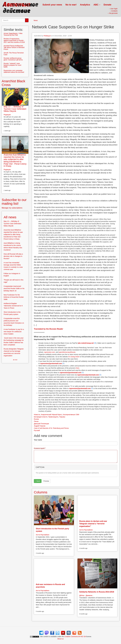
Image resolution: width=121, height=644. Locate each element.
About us (60, 639)
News (36, 20)
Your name (38, 440)
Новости (37, 415)
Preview (46, 481)
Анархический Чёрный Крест (51, 415)
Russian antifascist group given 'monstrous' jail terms (13, 59)
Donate (107, 5)
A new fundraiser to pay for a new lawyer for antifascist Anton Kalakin (14, 332)
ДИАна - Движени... (86, 595)
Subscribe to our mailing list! (14, 202)
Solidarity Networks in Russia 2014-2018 (97, 592)
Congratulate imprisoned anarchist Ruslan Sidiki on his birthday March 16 (14, 288)
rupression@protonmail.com (51, 363)
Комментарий (40, 448)
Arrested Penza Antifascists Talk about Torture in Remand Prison (14, 47)
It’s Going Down (74, 357)
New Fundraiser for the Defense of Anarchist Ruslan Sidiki (14, 297)
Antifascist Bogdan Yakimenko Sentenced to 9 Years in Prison (13, 306)
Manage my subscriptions (12, 208)
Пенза (36, 421)
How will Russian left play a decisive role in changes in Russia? (13, 256)
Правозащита (53, 417)
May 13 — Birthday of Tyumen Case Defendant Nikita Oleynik (15, 109)
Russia (36, 419)
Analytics (85, 5)
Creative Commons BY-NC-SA (75, 637)
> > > (15, 360)
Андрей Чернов (40, 426)
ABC (97, 5)
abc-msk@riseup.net (86, 343)
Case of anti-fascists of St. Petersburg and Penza (51, 428)
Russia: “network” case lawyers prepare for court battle (12, 65)
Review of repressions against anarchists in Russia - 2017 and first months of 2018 (14, 40)
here (78, 368)
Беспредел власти (41, 417)
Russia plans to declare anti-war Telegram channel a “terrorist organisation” (93, 524)
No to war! (71, 5)
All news (10, 217)
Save (37, 481)
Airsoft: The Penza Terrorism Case (14, 54)
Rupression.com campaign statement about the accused (14, 71)
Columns (41, 492)
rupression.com (49, 352)
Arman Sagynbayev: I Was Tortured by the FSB (13, 34)
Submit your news (52, 5)
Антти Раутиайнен (42, 535)
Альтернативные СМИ (71, 415)
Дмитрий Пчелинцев (41, 424)
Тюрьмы (62, 417)
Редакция (47, 36)
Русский (37, 430)
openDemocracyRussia (67, 352)
